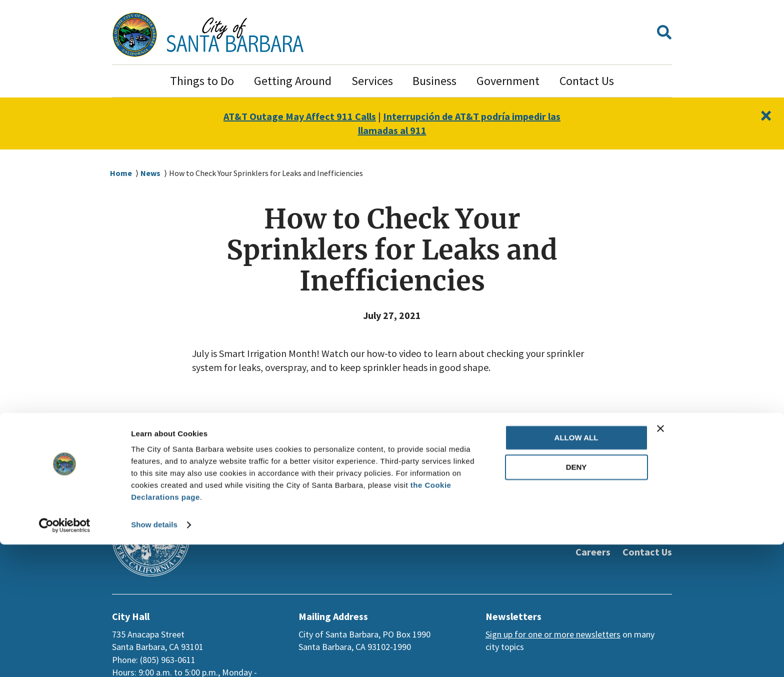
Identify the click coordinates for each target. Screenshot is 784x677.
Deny (576, 600)
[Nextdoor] (660, 520)
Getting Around (293, 81)
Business (434, 81)
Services (372, 81)
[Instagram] (632, 520)
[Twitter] (576, 520)
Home (121, 173)
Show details (154, 657)
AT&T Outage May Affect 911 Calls (294, 116)
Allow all (576, 570)
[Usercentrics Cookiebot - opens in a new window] (65, 657)
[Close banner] (714, 561)
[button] (664, 35)
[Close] (765, 116)
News (151, 173)
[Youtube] (604, 520)
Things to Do (202, 81)
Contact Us (587, 81)
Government (508, 81)
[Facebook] (548, 520)
